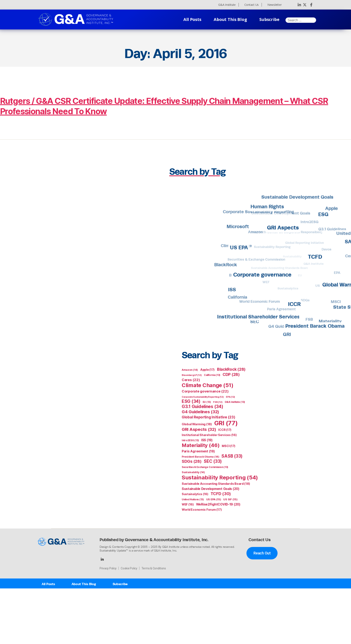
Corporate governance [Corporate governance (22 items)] (205, 391)
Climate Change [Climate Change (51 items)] (208, 385)
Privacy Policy (108, 568)
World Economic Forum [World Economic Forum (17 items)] (202, 510)
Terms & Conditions (154, 568)
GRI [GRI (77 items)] (226, 423)
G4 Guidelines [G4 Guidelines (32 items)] (200, 412)
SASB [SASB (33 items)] (232, 456)
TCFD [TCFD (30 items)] (221, 494)
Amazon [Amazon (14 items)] (190, 370)
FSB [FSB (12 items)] (218, 402)
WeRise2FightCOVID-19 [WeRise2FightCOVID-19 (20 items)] (218, 504)
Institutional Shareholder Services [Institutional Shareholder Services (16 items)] (209, 435)
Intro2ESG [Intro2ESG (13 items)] (190, 440)
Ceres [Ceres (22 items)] (191, 380)
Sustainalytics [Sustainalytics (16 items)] (195, 494)
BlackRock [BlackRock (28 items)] (231, 369)
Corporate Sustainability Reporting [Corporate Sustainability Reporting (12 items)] (203, 397)
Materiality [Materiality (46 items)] (201, 445)
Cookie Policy (129, 568)
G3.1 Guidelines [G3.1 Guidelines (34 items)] (202, 406)
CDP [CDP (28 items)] (231, 375)
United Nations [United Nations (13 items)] (193, 499)
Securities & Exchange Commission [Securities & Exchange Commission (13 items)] (205, 467)
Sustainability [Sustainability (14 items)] (193, 472)
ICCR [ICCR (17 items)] (225, 430)
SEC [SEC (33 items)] (213, 461)
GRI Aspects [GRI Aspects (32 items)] (199, 429)
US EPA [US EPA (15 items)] (214, 499)
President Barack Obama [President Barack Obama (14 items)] (200, 457)
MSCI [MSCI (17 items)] (229, 446)
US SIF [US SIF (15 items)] (230, 499)
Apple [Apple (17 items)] (207, 370)
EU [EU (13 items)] (207, 402)
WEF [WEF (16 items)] (188, 504)
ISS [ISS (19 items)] (207, 440)
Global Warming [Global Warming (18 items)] (197, 424)
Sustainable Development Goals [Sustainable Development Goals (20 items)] (211, 489)
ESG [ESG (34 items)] (191, 401)
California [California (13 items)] (212, 375)
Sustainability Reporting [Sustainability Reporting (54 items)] (220, 477)
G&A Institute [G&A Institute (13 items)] (235, 402)
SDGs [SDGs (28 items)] (192, 461)
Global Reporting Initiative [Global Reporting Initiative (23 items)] (208, 417)
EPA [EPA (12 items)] (230, 397)
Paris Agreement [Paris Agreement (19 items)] (198, 451)
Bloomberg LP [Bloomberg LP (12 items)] (192, 375)
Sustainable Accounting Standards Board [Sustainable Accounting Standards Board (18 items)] (216, 484)
